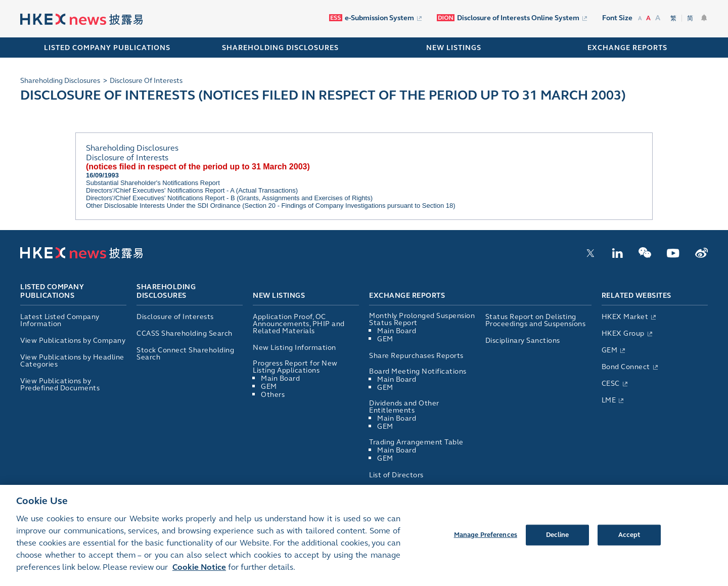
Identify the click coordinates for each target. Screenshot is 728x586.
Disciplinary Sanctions (523, 341)
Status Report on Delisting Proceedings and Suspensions (536, 320)
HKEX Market (625, 317)
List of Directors (396, 475)
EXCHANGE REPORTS (627, 48)
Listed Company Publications (107, 48)
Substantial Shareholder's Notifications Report (153, 183)
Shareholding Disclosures (166, 292)
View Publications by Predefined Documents (60, 385)
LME (609, 400)
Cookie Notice (199, 577)
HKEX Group (623, 333)
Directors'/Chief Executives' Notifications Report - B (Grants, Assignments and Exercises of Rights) (229, 198)
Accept (629, 544)
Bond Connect (626, 367)
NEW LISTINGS (454, 48)
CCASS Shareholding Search (185, 333)
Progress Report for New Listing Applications (295, 367)
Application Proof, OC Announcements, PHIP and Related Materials (299, 324)
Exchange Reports (407, 296)
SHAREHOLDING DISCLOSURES (280, 48)
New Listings (279, 296)
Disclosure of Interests (175, 317)
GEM (269, 387)
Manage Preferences (486, 544)
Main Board (280, 378)
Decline (558, 544)
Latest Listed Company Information (60, 320)
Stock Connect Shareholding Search (185, 354)
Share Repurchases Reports (416, 356)
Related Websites (636, 296)
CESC (611, 384)
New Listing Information (294, 348)
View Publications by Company (73, 341)
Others (273, 395)
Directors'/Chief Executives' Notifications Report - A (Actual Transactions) (192, 190)
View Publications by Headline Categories (72, 361)
